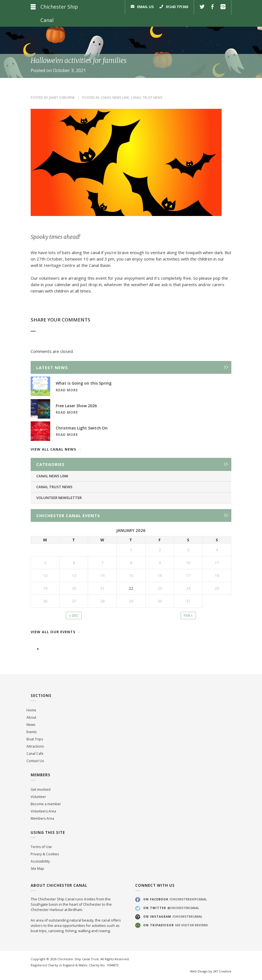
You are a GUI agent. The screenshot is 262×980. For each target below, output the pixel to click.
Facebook (213, 7)
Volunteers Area (43, 811)
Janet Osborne (62, 98)
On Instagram (173, 917)
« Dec (74, 615)
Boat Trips (35, 739)
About (31, 717)
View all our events (53, 632)
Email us (145, 7)
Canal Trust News (146, 98)
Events (31, 732)
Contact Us (35, 761)
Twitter (202, 7)
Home (31, 710)
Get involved (41, 789)
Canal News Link (115, 98)
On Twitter (171, 908)
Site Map (37, 869)
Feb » (188, 615)
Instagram (223, 7)
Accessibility (40, 861)
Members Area (42, 818)
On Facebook (175, 899)
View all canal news (54, 449)
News (31, 725)
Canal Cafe (35, 754)
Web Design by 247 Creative (211, 971)
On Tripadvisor (176, 925)
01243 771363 (177, 7)
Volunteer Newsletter (59, 498)
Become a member (46, 804)
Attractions (35, 746)
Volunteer (38, 797)
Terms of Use (41, 847)
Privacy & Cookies (45, 854)
